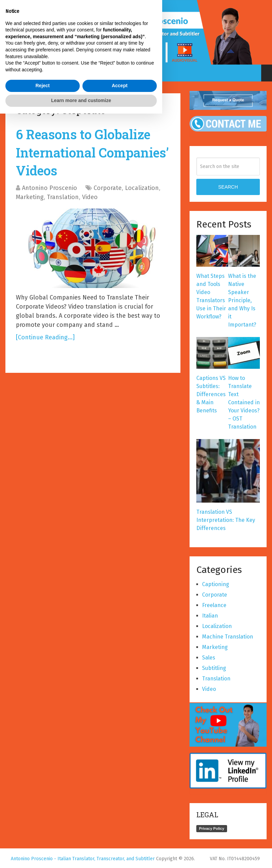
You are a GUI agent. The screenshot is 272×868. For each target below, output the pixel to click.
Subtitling (214, 668)
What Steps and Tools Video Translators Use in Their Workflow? (211, 296)
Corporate (108, 188)
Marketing (30, 197)
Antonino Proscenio (50, 188)
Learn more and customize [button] (81, 855)
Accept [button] (120, 840)
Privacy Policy (212, 828)
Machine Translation (228, 637)
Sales (209, 658)
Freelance (214, 605)
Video (90, 197)
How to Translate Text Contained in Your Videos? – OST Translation (244, 402)
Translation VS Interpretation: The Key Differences (226, 520)
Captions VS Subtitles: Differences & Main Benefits (211, 394)
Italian (210, 616)
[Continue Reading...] (45, 337)
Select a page (131, 73)
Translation (63, 197)
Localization (142, 188)
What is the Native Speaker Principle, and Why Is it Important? (242, 300)
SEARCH (228, 187)
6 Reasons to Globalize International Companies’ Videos (92, 152)
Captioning (216, 584)
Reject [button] (43, 840)
